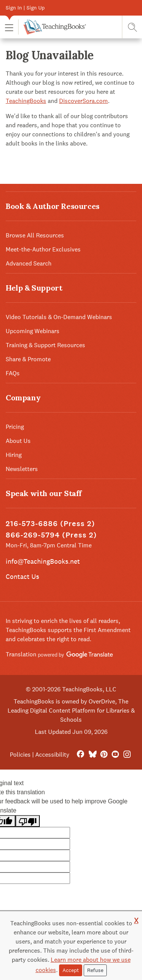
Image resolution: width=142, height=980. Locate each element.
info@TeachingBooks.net (43, 561)
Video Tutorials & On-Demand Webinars (59, 317)
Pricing (15, 427)
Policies (20, 755)
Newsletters (22, 469)
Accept (71, 970)
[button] (9, 27)
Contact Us (22, 576)
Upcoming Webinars (33, 331)
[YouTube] (115, 755)
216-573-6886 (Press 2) (50, 524)
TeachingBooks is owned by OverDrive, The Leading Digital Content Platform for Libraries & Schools (71, 710)
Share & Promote (28, 359)
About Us (18, 441)
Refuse (95, 970)
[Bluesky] (92, 755)
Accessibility (52, 755)
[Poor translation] (28, 821)
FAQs (13, 373)
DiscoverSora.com (83, 101)
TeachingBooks (26, 101)
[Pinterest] (104, 755)
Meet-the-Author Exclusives (43, 249)
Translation (59, 654)
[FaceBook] (80, 755)
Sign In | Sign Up (25, 8)
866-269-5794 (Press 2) (51, 535)
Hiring (14, 455)
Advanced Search (29, 263)
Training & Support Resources (45, 345)
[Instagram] (127, 755)
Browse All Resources (35, 235)
